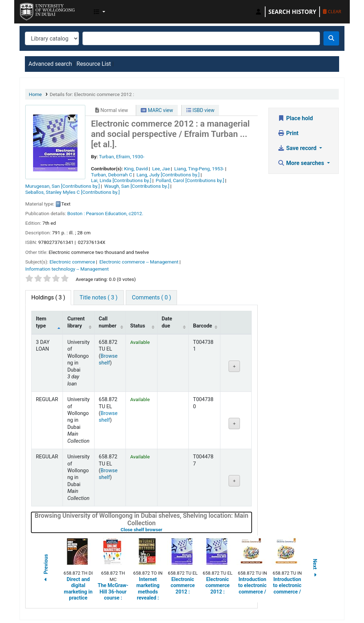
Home (35, 94)
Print (288, 133)
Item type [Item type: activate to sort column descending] (41, 322)
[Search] (331, 38)
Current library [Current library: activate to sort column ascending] (76, 322)
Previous (46, 569)
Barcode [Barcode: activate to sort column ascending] (203, 326)
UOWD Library (38, 10)
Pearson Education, (107, 213)
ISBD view (200, 110)
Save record (298, 148)
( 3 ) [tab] (48, 297)
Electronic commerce (72, 262)
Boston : (76, 213)
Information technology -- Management (67, 269)
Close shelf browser (164, 530)
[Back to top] (342, 601)
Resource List (94, 64)
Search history (292, 12)
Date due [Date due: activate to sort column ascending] (167, 322)
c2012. (136, 213)
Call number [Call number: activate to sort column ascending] (108, 322)
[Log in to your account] (258, 12)
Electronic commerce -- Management (139, 262)
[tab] (99, 298)
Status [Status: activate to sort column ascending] (138, 326)
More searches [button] (302, 163)
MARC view (157, 110)
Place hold (295, 118)
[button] (100, 12)
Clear (332, 11)
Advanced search (50, 64)
